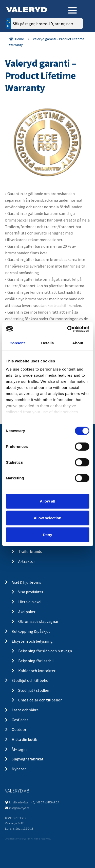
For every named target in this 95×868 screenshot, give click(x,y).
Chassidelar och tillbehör (40, 700)
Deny (48, 534)
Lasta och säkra (25, 710)
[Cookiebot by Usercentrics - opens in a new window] (68, 329)
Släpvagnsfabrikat (28, 759)
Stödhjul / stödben (34, 690)
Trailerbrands (30, 551)
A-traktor (27, 561)
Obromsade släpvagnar (38, 621)
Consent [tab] (17, 343)
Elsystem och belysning (32, 641)
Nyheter (19, 769)
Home (20, 39)
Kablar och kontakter (37, 671)
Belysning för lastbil (36, 661)
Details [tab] (48, 343)
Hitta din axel (30, 602)
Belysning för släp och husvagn (45, 651)
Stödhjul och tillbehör (31, 680)
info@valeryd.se (19, 808)
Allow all (48, 501)
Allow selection (48, 518)
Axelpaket (27, 612)
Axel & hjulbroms (26, 582)
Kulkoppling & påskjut (31, 631)
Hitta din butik (24, 739)
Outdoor (19, 729)
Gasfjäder (20, 720)
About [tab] (78, 343)
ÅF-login (19, 749)
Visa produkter (31, 592)
